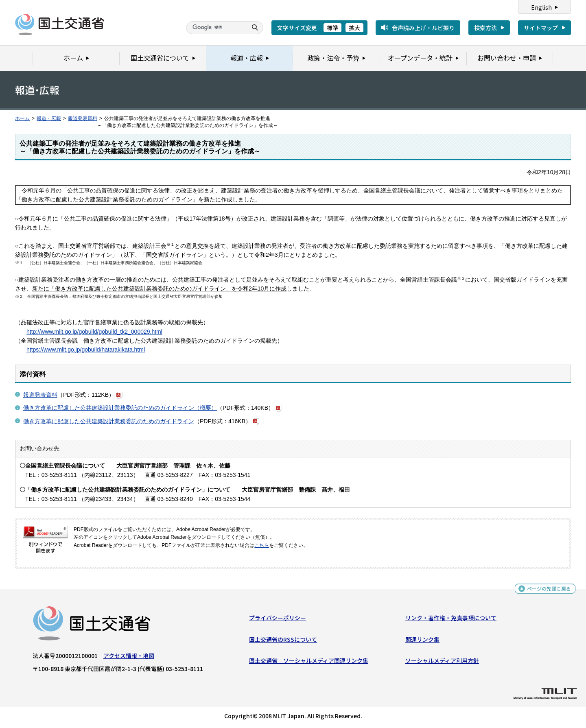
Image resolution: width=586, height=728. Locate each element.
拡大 (354, 28)
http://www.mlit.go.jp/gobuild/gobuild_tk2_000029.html (94, 332)
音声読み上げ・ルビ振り (423, 28)
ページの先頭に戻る (546, 591)
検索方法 (485, 28)
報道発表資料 (83, 118)
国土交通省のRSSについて (283, 641)
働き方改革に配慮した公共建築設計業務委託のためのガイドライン (109, 421)
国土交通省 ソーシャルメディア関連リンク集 (309, 662)
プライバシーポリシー (278, 620)
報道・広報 (49, 118)
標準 (332, 28)
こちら (262, 545)
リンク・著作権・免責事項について (451, 620)
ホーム (22, 118)
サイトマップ (541, 28)
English (541, 7)
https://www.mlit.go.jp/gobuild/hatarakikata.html (86, 350)
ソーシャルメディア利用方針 (442, 662)
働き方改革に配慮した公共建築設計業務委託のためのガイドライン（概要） (120, 408)
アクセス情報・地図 (129, 658)
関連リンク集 (422, 641)
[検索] (216, 28)
